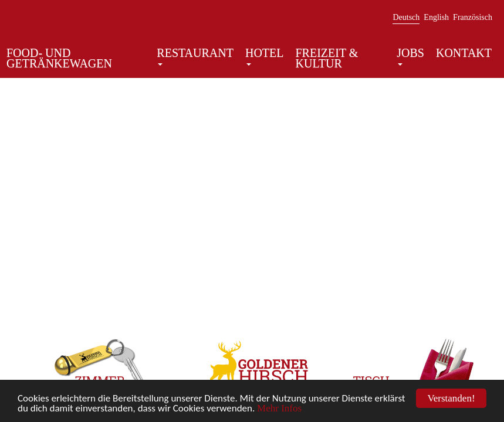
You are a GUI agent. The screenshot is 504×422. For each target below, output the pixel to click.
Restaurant (195, 57)
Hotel (265, 57)
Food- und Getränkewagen (59, 58)
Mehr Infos (279, 409)
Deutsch (406, 17)
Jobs (410, 57)
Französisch (473, 17)
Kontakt (464, 53)
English (436, 17)
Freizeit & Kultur (327, 58)
